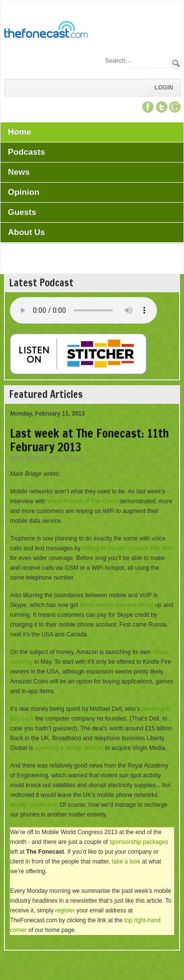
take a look (126, 862)
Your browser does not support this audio (83, 310)
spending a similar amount (69, 748)
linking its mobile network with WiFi (128, 548)
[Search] (137, 60)
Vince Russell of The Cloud (82, 501)
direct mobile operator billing (117, 605)
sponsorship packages (139, 842)
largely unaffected (33, 805)
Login (164, 88)
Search (176, 63)
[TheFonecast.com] (46, 31)
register (65, 910)
